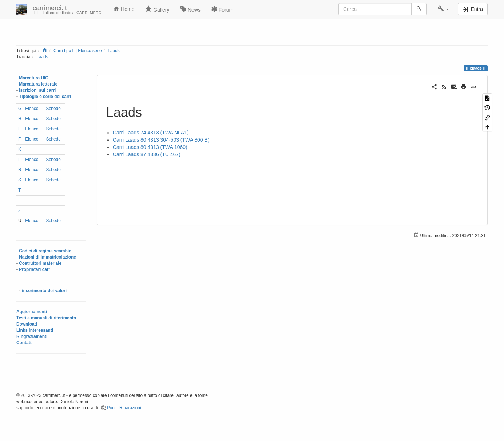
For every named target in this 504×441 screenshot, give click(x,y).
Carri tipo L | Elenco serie (78, 51)
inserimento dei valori (44, 291)
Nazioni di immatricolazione (47, 257)
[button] (443, 9)
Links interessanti (35, 330)
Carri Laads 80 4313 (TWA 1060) (150, 147)
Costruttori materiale (40, 263)
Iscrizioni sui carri (37, 90)
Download (27, 324)
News (191, 9)
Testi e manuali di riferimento (46, 318)
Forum (222, 9)
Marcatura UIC (34, 78)
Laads (114, 51)
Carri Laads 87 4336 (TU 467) (147, 154)
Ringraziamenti (32, 336)
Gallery (157, 9)
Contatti (25, 343)
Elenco (32, 109)
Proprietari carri (35, 269)
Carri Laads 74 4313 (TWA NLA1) (151, 133)
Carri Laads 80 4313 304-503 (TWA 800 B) (161, 140)
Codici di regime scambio (45, 251)
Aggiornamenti (32, 312)
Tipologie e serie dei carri (45, 97)
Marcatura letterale (38, 84)
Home (124, 9)
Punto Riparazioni (124, 408)
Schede (53, 109)
